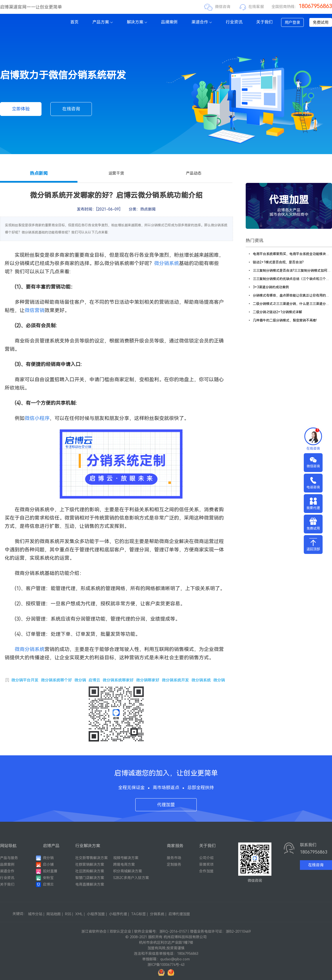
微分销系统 (201, 680)
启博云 (94, 680)
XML (79, 914)
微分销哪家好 (148, 680)
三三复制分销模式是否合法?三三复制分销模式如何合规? (290, 271)
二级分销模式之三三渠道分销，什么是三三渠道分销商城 (290, 304)
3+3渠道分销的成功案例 (268, 287)
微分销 (80, 680)
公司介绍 (206, 858)
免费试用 (321, 22)
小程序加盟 (96, 914)
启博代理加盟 (179, 914)
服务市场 (174, 858)
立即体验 (21, 109)
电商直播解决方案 (90, 884)
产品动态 (194, 173)
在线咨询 (71, 109)
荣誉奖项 (206, 864)
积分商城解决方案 (128, 871)
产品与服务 (9, 858)
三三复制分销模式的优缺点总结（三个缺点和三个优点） (290, 279)
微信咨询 (223, 7)
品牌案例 (169, 22)
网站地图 (54, 914)
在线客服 (256, 7)
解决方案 (137, 22)
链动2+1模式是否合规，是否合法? (276, 262)
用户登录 (292, 22)
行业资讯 (234, 22)
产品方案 (103, 22)
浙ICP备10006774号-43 (166, 965)
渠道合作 (202, 22)
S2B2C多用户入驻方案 (131, 878)
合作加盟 (206, 871)
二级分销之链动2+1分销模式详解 (275, 312)
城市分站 (35, 914)
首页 (74, 22)
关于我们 (264, 22)
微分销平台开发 (25, 680)
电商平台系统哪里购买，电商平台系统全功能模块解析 (290, 254)
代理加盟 (166, 805)
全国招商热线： (302, 7)
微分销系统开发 (175, 680)
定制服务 (174, 864)
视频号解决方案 (126, 858)
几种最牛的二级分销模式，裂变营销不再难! (282, 320)
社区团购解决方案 (90, 871)
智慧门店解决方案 (90, 878)
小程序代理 (118, 914)
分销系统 (157, 914)
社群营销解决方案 (90, 864)
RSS (68, 914)
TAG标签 (138, 914)
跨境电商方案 (124, 864)
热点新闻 (39, 173)
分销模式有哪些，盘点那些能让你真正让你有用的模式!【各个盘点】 (290, 295)
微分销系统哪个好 (56, 680)
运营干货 (116, 173)
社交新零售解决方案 (91, 858)
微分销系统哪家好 (118, 680)
